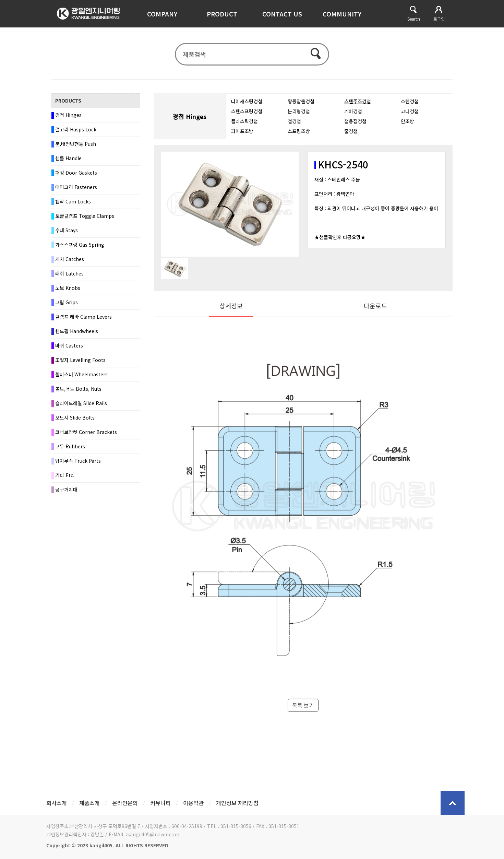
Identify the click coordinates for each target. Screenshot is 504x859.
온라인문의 (125, 803)
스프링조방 (299, 133)
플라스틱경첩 (244, 123)
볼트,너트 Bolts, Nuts (78, 391)
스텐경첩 (410, 104)
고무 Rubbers (70, 449)
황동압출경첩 (301, 104)
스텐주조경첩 (358, 104)
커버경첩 (353, 114)
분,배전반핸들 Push (76, 146)
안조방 (407, 123)
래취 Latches (69, 276)
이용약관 (193, 803)
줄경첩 (351, 133)
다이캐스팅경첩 (247, 104)
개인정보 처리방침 (237, 803)
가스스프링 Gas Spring (80, 247)
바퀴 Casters (69, 348)
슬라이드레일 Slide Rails (81, 405)
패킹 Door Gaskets (76, 175)
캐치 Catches (70, 261)
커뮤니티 (160, 803)
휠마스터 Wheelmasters (81, 377)
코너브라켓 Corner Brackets (86, 434)
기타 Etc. (65, 478)
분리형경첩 (299, 114)
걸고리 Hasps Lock (76, 132)
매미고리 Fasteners (76, 189)
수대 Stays (67, 233)
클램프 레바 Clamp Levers (83, 319)
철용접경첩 (355, 123)
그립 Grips (67, 305)
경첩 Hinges (68, 117)
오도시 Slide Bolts (75, 420)
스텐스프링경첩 (247, 114)
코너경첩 (410, 114)
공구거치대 (66, 492)
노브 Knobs (68, 290)
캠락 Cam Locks (73, 204)
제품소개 (89, 803)
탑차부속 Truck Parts (78, 463)
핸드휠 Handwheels (77, 333)
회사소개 (57, 803)
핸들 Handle (68, 161)
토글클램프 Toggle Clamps (85, 218)
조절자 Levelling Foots (80, 362)
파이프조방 (242, 133)
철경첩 (294, 123)
